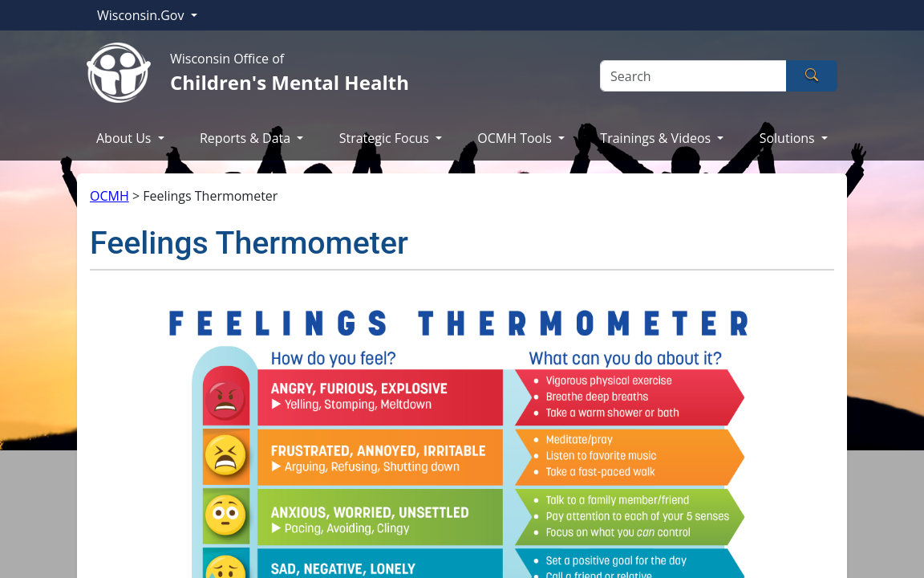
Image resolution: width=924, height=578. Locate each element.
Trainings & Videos (657, 138)
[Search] (693, 76)
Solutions (789, 138)
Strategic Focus (386, 138)
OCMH (109, 196)
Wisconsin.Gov (142, 15)
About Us (126, 138)
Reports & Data (247, 138)
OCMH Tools (516, 138)
